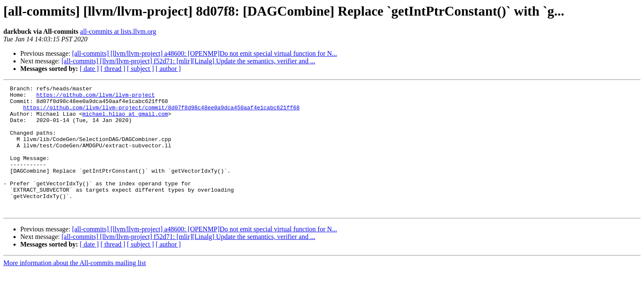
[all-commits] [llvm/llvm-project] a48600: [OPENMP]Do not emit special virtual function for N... (205, 53)
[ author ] (168, 69)
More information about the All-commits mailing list (75, 288)
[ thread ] (113, 69)
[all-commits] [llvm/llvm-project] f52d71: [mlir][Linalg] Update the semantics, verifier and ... (188, 61)
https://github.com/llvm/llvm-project (96, 97)
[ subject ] (141, 69)
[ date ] (89, 69)
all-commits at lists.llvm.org (118, 31)
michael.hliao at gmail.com (125, 120)
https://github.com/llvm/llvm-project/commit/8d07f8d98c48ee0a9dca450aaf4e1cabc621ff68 (161, 112)
